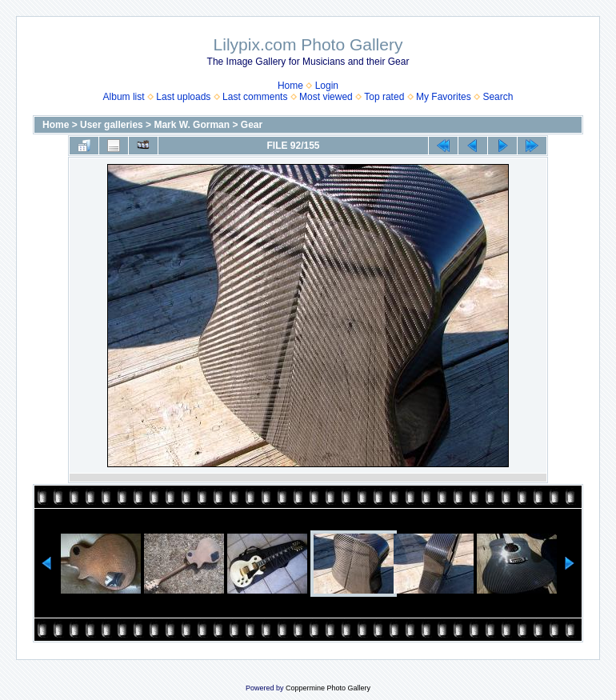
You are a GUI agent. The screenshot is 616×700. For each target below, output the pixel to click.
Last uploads (183, 97)
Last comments (255, 97)
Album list (124, 97)
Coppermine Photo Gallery (328, 688)
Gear (252, 125)
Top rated (384, 97)
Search (498, 97)
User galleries (112, 125)
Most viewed (326, 97)
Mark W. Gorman (192, 125)
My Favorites (444, 97)
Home (290, 86)
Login (327, 86)
